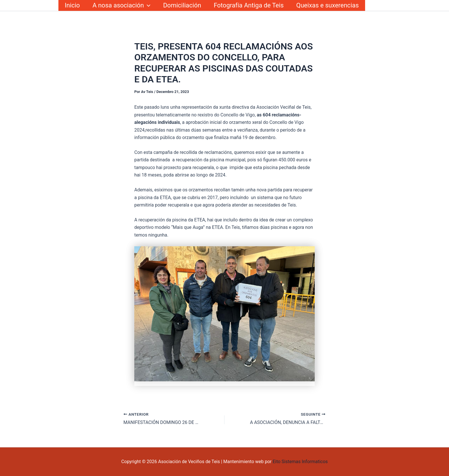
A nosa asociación (122, 5)
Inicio (72, 5)
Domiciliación (182, 5)
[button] (147, 5)
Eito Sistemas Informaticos (300, 462)
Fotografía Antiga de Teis (249, 5)
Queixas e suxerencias (328, 5)
